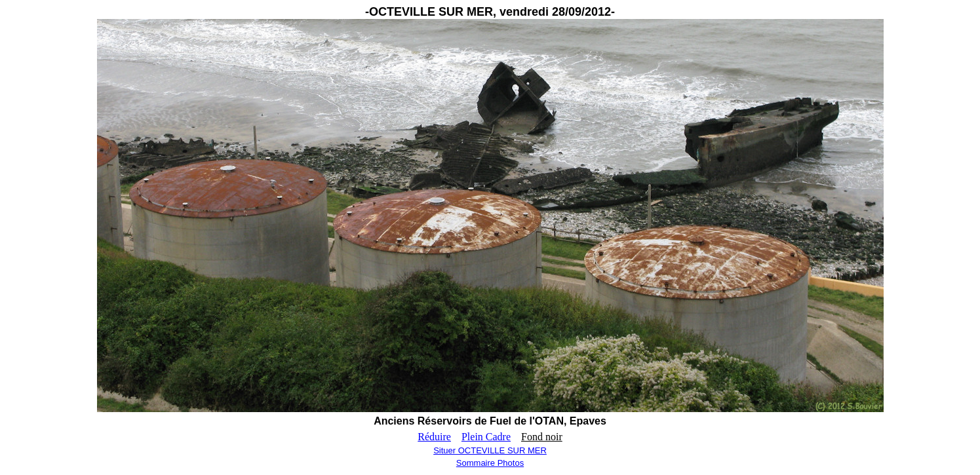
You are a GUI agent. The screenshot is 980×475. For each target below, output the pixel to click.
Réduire (434, 437)
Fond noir (542, 437)
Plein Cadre (486, 437)
